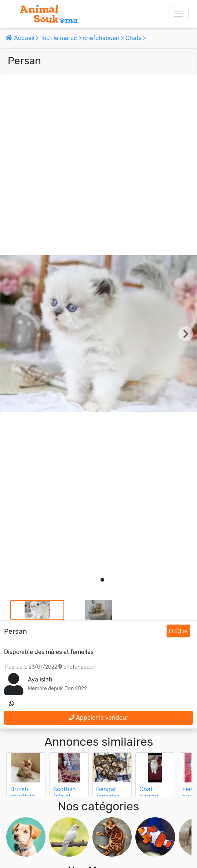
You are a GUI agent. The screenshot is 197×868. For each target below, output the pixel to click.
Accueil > (23, 38)
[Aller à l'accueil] (49, 14)
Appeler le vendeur (98, 718)
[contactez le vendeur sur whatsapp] (11, 704)
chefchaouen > (104, 38)
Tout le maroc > (62, 38)
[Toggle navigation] (178, 14)
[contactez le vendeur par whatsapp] (11, 704)
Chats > (136, 38)
